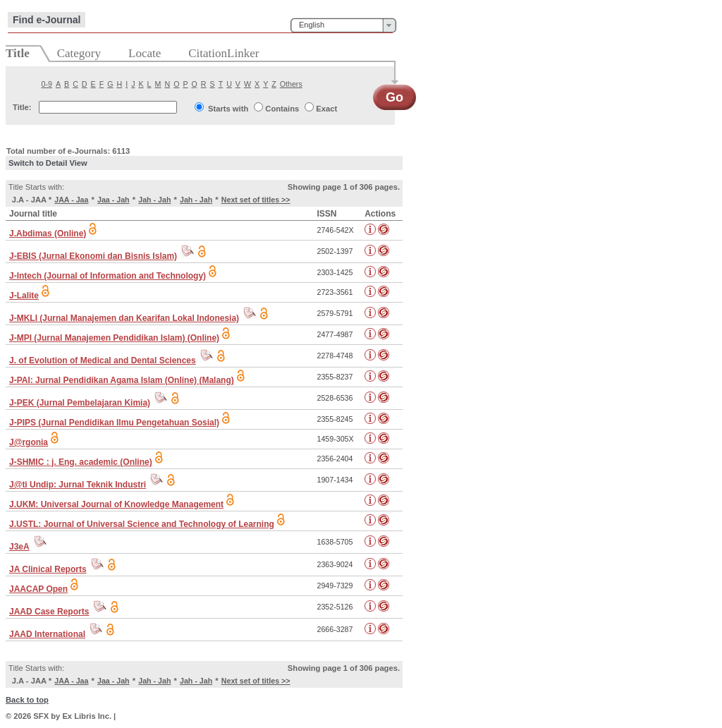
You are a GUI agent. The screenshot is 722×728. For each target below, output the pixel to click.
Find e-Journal (47, 20)
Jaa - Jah (114, 200)
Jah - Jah (154, 200)
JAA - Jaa (71, 200)
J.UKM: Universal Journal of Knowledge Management (116, 504)
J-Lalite (24, 296)
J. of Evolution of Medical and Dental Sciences (103, 360)
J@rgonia (29, 442)
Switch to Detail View (48, 163)
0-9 (47, 84)
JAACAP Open (38, 589)
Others (291, 84)
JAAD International (47, 634)
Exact (326, 109)
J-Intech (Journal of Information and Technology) (108, 276)
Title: (22, 107)
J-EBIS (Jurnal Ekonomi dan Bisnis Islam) (93, 256)
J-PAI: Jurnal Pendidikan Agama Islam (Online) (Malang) (122, 380)
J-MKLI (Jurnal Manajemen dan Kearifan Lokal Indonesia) (124, 318)
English (312, 25)
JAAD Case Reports (49, 612)
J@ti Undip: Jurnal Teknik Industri (78, 485)
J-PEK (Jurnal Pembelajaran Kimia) (80, 403)
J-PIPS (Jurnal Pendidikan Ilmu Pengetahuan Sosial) (114, 423)
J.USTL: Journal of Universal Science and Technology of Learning (142, 524)
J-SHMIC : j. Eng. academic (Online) (81, 462)
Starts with (228, 109)
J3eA (19, 547)
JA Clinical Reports (48, 569)
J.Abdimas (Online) (48, 233)
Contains (282, 109)
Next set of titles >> (256, 200)
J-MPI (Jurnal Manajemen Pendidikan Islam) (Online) (114, 338)
